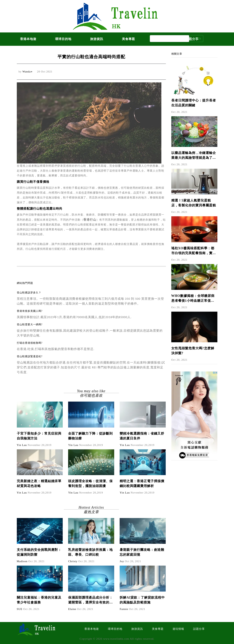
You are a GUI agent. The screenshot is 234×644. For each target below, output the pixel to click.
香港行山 (90, 220)
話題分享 (199, 629)
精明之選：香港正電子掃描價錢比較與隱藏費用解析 (142, 483)
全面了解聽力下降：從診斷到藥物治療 (90, 436)
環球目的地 (63, 39)
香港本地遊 (28, 39)
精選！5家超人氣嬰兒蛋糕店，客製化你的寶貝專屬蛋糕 (194, 203)
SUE (20, 609)
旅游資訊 (97, 39)
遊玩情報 (178, 629)
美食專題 (128, 39)
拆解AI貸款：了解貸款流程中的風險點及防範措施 (142, 600)
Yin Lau (22, 445)
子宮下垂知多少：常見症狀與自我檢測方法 (39, 436)
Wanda (27, 72)
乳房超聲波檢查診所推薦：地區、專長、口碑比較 (90, 552)
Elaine (72, 609)
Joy (122, 561)
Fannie (124, 609)
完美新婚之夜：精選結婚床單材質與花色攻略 (39, 483)
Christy (73, 561)
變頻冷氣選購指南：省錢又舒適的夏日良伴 (142, 436)
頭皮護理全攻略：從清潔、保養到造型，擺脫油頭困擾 (90, 483)
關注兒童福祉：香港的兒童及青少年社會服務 (39, 600)
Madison (22, 561)
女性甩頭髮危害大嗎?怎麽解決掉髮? (193, 351)
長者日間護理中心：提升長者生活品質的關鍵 (194, 103)
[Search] (169, 39)
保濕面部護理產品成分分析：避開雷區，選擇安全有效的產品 (90, 600)
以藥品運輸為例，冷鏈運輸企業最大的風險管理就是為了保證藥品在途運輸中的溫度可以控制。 (194, 156)
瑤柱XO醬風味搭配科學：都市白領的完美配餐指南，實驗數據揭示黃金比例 (194, 251)
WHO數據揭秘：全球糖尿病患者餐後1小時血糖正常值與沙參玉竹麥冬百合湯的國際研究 (194, 299)
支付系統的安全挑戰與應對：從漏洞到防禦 (39, 552)
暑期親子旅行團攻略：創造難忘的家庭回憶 (142, 552)
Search (197, 38)
